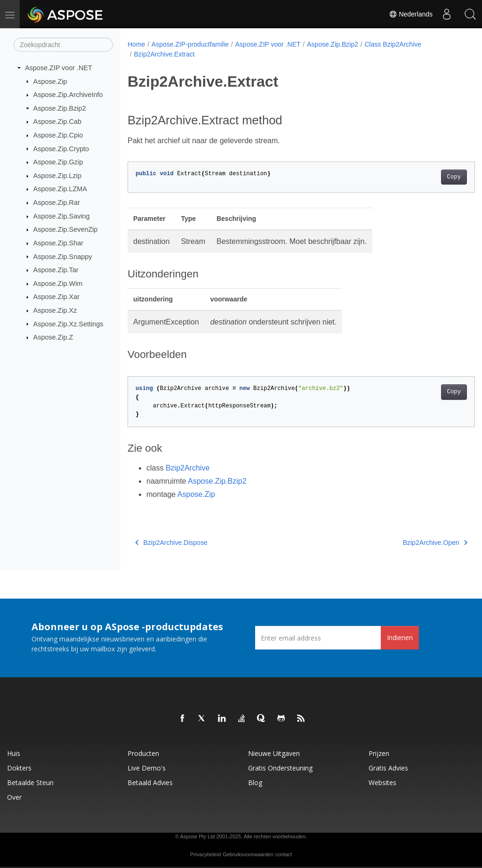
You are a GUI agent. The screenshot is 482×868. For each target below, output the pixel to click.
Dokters (19, 768)
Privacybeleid (205, 854)
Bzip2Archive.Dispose (171, 543)
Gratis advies (388, 768)
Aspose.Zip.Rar (57, 203)
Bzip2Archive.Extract (164, 54)
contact (284, 854)
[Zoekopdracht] (63, 45)
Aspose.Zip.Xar (56, 297)
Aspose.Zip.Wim (58, 284)
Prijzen (379, 753)
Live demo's (147, 768)
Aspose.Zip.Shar (58, 243)
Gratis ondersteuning (280, 768)
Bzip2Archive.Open (411, 543)
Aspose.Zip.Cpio (58, 135)
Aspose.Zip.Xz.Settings (68, 324)
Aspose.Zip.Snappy (63, 256)
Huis (14, 753)
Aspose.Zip (50, 81)
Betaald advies (150, 783)
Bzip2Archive (188, 468)
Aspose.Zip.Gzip (58, 162)
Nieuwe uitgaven (274, 753)
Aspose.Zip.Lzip (57, 176)
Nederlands (411, 14)
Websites (382, 783)
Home (136, 44)
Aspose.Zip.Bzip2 (60, 108)
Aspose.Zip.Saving (62, 216)
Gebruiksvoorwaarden (248, 854)
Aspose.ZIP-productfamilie (190, 44)
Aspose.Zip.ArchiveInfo (68, 95)
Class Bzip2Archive (393, 44)
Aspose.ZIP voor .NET (59, 68)
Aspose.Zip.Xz (55, 310)
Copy (430, 177)
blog (255, 783)
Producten (143, 753)
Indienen (400, 637)
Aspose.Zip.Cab (57, 122)
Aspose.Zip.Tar (56, 270)
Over (14, 797)
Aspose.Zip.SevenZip (66, 229)
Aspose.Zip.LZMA (60, 189)
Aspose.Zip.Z (53, 337)
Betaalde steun (30, 783)
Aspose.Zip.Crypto (61, 148)
